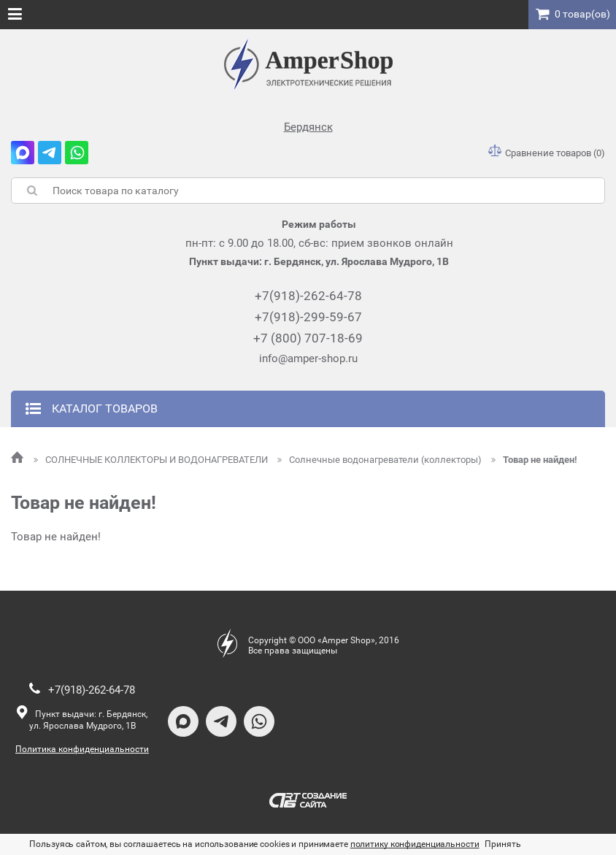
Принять (503, 844)
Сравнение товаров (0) (547, 153)
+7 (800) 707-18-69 (308, 338)
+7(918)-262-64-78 (308, 296)
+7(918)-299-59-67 (308, 317)
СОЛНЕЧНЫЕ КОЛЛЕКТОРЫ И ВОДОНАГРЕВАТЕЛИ (152, 460)
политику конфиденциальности (415, 844)
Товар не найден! (534, 460)
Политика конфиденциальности (82, 749)
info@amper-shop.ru (308, 359)
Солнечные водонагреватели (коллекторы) (381, 460)
